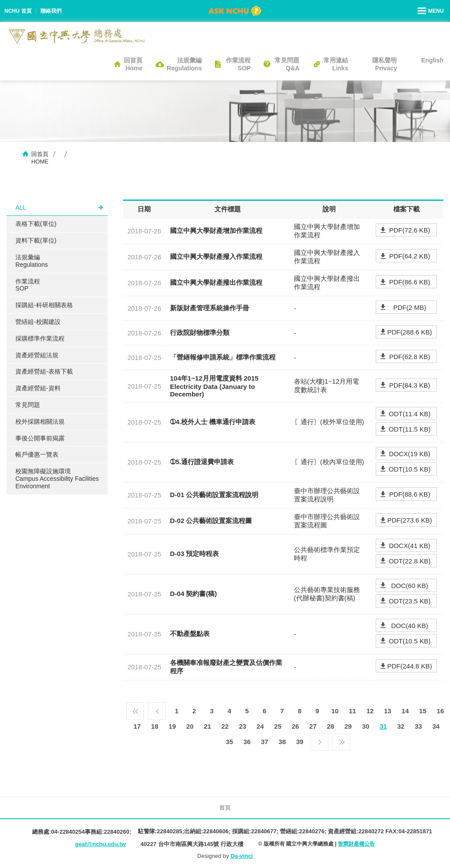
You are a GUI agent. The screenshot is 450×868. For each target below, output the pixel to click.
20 (190, 726)
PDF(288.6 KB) (410, 332)
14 (405, 711)
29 (348, 726)
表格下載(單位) (36, 224)
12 (370, 711)
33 (419, 726)
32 (401, 726)
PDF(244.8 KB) (410, 666)
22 (225, 726)
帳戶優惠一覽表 (37, 454)
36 (247, 742)
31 (383, 726)
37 (265, 742)
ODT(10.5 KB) (410, 469)
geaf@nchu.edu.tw (100, 844)
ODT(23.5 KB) (410, 601)
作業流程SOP (238, 64)
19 (172, 726)
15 (423, 711)
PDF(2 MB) (410, 307)
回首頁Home (133, 64)
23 (243, 726)
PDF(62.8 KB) (409, 357)
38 (282, 742)
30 (366, 726)
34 (436, 726)
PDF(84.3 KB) (409, 385)
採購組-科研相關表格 (44, 305)
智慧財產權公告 (356, 844)
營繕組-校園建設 (38, 322)
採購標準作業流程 (40, 338)
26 (296, 726)
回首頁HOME (40, 158)
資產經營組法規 (37, 355)
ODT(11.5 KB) (410, 429)
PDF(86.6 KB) (409, 282)
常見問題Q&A (287, 64)
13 (388, 711)
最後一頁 (341, 740)
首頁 (225, 808)
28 (331, 726)
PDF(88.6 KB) (409, 494)
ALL (21, 207)
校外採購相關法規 (40, 421)
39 (300, 742)
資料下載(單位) (36, 240)
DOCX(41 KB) (410, 546)
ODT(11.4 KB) (410, 414)
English (432, 60)
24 (260, 726)
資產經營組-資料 (38, 388)
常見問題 (28, 405)
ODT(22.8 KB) (410, 561)
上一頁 (157, 709)
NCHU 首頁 (18, 11)
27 (313, 726)
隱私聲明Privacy (385, 64)
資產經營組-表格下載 (44, 371)
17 (137, 726)
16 (441, 711)
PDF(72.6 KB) (409, 230)
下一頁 (319, 740)
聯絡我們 (51, 11)
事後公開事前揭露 (40, 438)
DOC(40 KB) (410, 626)
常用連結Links (336, 64)
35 (230, 742)
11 (353, 711)
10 (335, 711)
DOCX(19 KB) (410, 454)
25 (278, 726)
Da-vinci (242, 856)
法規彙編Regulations (184, 64)
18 (155, 726)
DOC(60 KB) (410, 586)
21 (208, 726)
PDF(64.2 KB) (409, 256)
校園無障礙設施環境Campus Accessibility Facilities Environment (57, 479)
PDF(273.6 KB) (410, 520)
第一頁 (135, 709)
